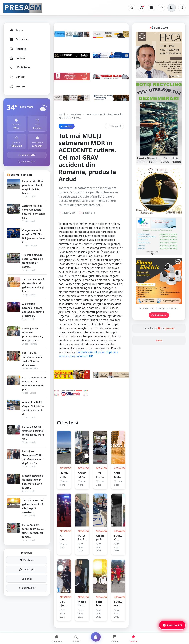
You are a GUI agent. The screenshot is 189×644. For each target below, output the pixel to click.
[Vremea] (161, 8)
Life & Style (20, 67)
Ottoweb (169, 328)
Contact (17, 77)
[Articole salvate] (151, 8)
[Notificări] (142, 8)
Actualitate (19, 39)
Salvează (114, 126)
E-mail (27, 579)
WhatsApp (27, 569)
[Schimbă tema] (172, 8)
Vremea (17, 86)
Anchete (18, 49)
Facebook (27, 560)
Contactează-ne (159, 315)
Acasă (16, 30)
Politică (17, 58)
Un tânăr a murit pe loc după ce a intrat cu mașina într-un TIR (88, 354)
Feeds (159, 340)
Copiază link (27, 588)
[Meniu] (182, 8)
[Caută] (132, 8)
